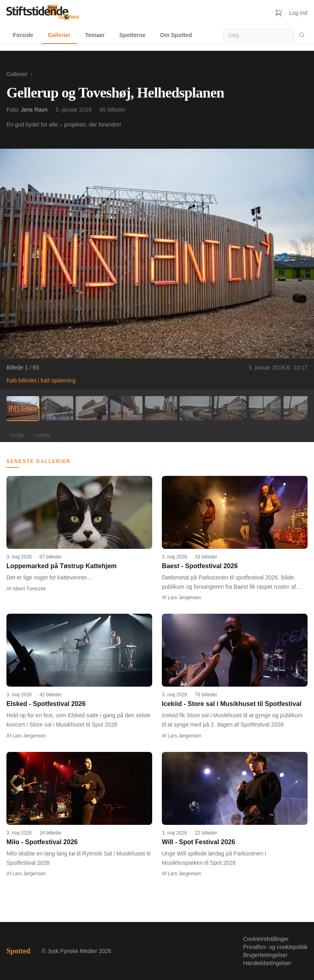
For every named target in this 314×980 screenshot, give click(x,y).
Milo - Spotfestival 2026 (42, 842)
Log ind (298, 13)
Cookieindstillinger (266, 939)
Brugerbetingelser (265, 955)
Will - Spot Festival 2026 (198, 842)
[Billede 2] (57, 408)
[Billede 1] (23, 408)
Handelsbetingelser (267, 963)
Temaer (95, 35)
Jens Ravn (34, 110)
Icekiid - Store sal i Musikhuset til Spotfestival (232, 704)
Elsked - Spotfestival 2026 (46, 704)
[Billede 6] (196, 408)
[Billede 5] (161, 408)
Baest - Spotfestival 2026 (200, 566)
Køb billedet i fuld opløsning (41, 380)
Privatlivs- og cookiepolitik (275, 947)
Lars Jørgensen (185, 598)
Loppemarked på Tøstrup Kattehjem (62, 566)
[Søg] (302, 35)
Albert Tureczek (29, 589)
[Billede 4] (126, 408)
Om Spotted (176, 35)
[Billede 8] (265, 408)
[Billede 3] (92, 408)
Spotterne (132, 35)
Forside (23, 35)
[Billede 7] (230, 408)
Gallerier (59, 35)
